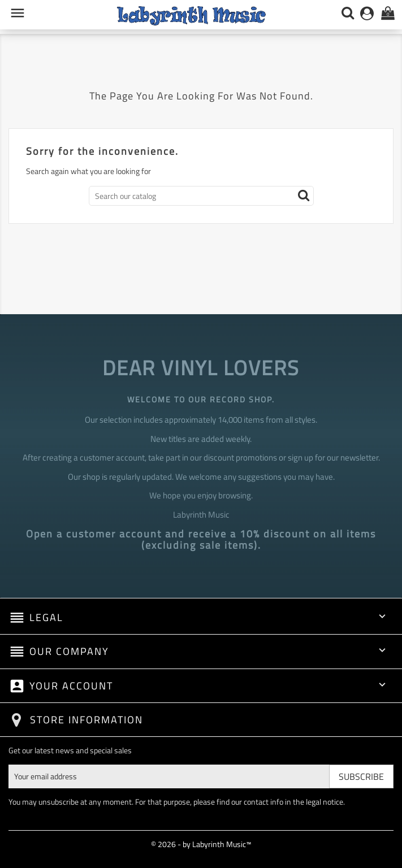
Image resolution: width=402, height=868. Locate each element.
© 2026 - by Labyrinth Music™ (201, 844)
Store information (87, 720)
